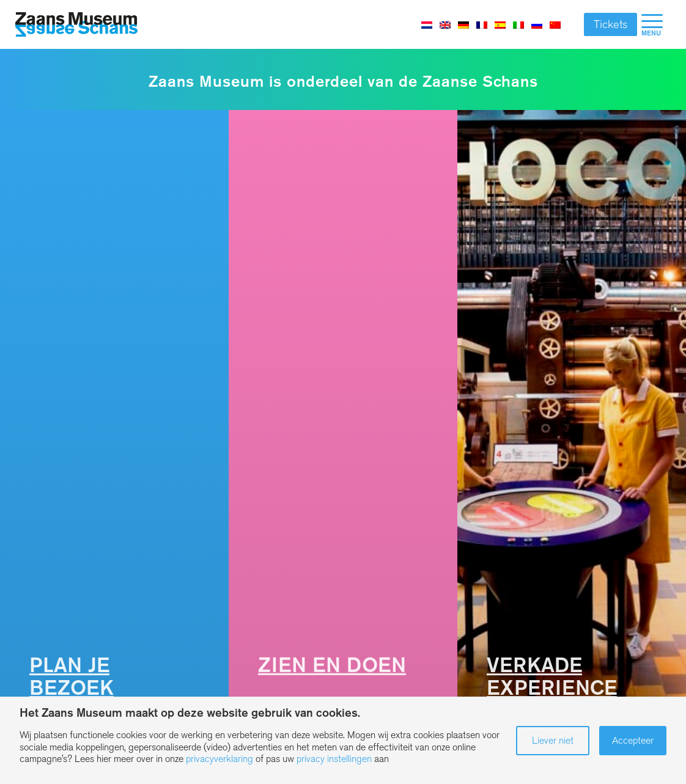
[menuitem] (652, 24)
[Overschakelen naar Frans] (482, 24)
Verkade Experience (552, 676)
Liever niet (553, 740)
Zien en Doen (332, 665)
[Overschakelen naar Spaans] (500, 24)
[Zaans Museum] (76, 25)
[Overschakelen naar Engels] (445, 24)
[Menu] (652, 24)
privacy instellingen (334, 759)
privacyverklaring (219, 759)
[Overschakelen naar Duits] (463, 24)
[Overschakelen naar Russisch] (537, 24)
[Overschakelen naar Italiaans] (518, 24)
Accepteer (633, 740)
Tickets (610, 24)
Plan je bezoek (72, 676)
